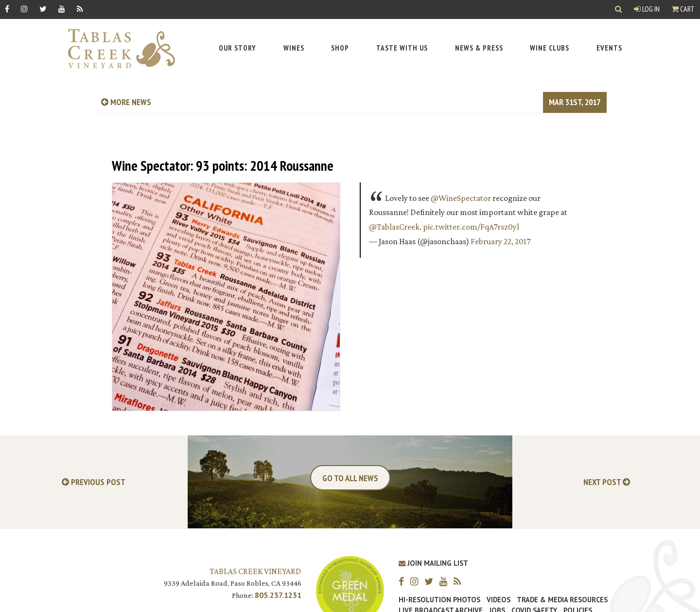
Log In (647, 9)
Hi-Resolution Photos (439, 600)
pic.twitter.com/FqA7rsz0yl (471, 227)
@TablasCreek (394, 227)
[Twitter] (43, 9)
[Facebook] (7, 9)
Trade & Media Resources (562, 600)
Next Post (607, 482)
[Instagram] (24, 9)
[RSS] (80, 9)
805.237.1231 (278, 595)
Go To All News (350, 478)
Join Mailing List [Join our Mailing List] (433, 563)
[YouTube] (62, 9)
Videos (499, 600)
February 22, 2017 (500, 241)
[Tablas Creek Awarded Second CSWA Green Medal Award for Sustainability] (350, 589)
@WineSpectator (461, 198)
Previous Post (94, 482)
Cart (683, 9)
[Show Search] (619, 9)
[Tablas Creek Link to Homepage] (117, 48)
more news (126, 102)
